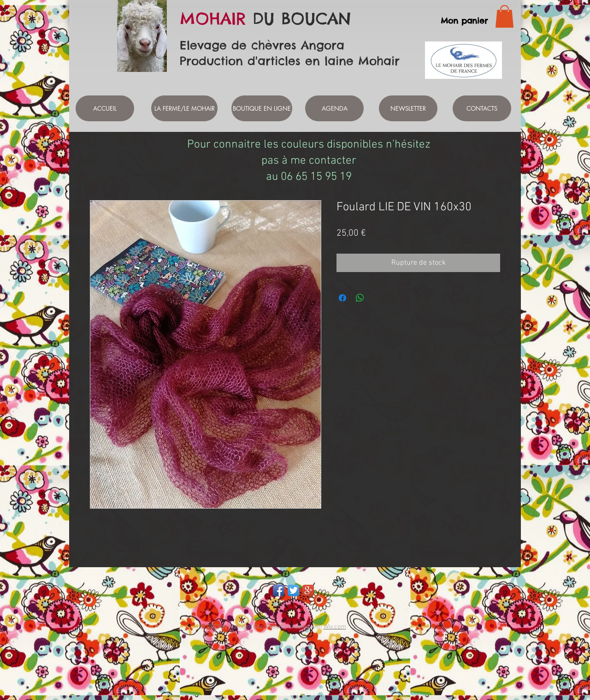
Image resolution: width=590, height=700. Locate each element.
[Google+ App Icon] (308, 590)
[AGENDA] (334, 108)
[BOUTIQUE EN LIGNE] (262, 108)
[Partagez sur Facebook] (342, 298)
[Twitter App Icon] (293, 590)
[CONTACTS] (482, 108)
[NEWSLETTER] (408, 108)
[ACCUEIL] (105, 108)
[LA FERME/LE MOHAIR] (184, 108)
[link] (504, 16)
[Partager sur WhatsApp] (360, 298)
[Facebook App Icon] (279, 590)
